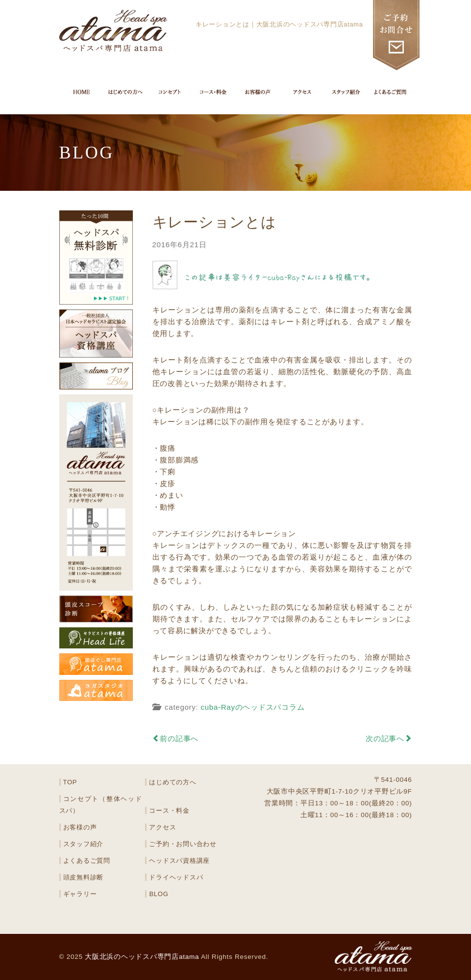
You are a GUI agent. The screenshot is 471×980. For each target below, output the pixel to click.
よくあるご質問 (87, 861)
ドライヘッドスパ (176, 877)
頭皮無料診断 (84, 877)
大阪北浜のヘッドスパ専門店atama (142, 957)
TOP (70, 782)
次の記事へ (389, 738)
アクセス (162, 827)
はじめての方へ (173, 782)
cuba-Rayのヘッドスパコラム (252, 707)
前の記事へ (176, 738)
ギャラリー (80, 894)
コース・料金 (169, 811)
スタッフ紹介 (84, 844)
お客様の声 (80, 827)
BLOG (159, 894)
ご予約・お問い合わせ (183, 844)
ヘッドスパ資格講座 (179, 861)
